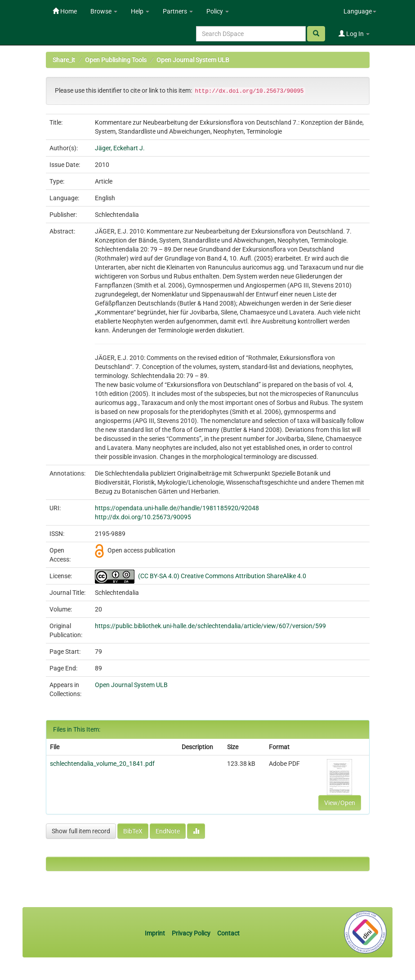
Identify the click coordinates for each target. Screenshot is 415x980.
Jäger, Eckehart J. (120, 148)
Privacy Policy (191, 933)
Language (360, 11)
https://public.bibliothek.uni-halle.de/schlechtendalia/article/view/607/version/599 (210, 626)
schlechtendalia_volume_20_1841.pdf (102, 764)
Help (140, 11)
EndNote (168, 831)
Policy (218, 11)
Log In (354, 34)
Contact (228, 933)
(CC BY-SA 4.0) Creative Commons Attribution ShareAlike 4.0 (222, 576)
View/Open (340, 803)
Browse (104, 11)
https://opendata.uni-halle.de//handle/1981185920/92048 (177, 508)
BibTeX (133, 831)
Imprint (156, 933)
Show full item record (81, 831)
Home (65, 11)
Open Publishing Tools (116, 60)
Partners (178, 11)
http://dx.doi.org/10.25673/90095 (143, 517)
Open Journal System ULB (193, 60)
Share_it (64, 60)
